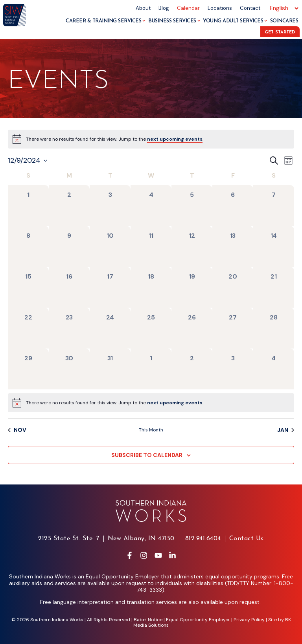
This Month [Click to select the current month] (151, 430)
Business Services (174, 21)
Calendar (188, 8)
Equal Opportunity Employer (198, 620)
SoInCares (284, 21)
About (143, 8)
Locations (220, 8)
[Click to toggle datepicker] (28, 161)
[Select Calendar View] (288, 161)
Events (58, 82)
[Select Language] (283, 8)
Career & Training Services (106, 21)
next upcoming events (175, 139)
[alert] (115, 139)
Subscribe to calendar (147, 455)
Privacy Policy (249, 620)
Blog (164, 8)
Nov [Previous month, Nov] (17, 430)
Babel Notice (148, 620)
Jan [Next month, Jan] (286, 430)
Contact (250, 8)
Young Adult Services (235, 21)
